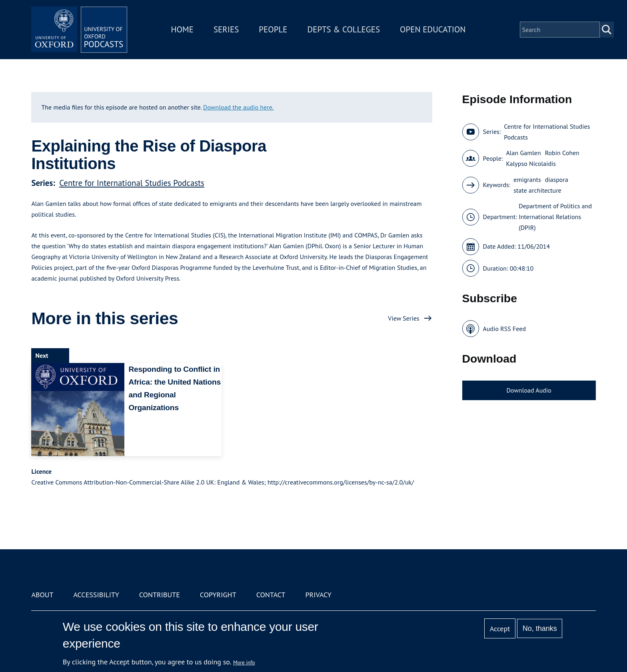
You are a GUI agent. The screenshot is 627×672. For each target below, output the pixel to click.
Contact (271, 595)
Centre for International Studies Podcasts (132, 183)
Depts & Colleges (344, 29)
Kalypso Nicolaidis (531, 164)
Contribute (160, 595)
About (42, 595)
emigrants (527, 179)
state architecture (537, 190)
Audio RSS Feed (504, 329)
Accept (500, 629)
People (273, 29)
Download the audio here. (238, 107)
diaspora (557, 179)
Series (226, 29)
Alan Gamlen (523, 153)
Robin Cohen (562, 153)
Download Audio (529, 390)
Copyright (218, 595)
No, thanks (540, 628)
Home (182, 29)
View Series (403, 318)
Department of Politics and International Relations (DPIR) (555, 217)
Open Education (433, 29)
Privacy (318, 595)
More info (244, 662)
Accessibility (96, 595)
